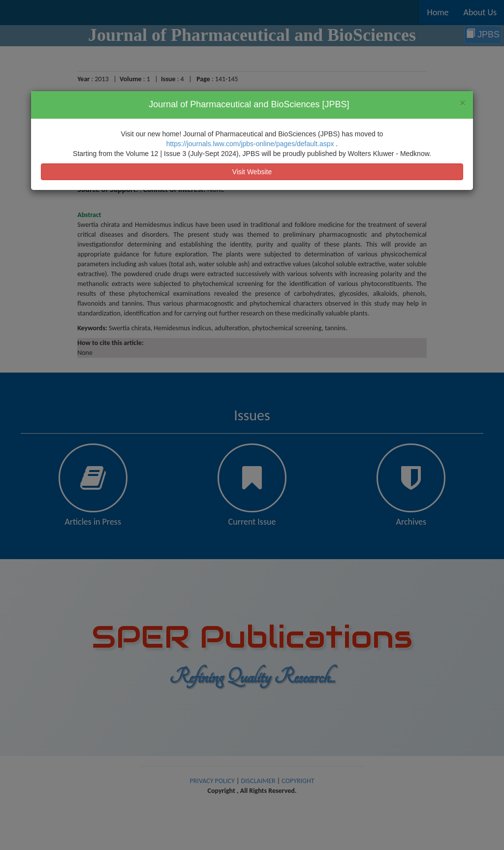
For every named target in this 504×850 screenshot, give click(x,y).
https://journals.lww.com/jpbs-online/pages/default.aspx (251, 144)
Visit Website (252, 172)
